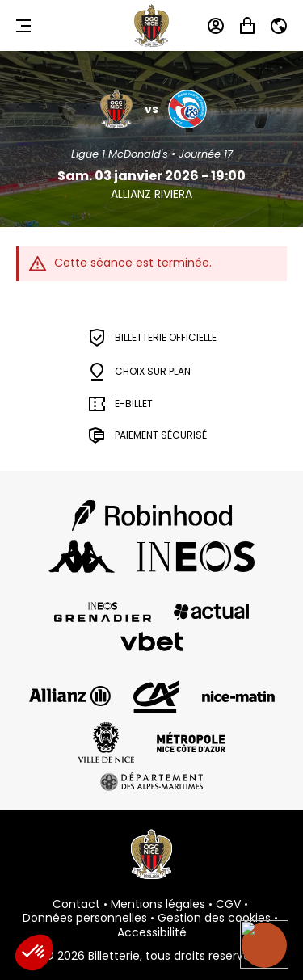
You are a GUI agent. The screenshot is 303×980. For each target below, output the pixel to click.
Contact (76, 905)
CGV (228, 905)
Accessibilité (152, 933)
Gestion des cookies (214, 919)
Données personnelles (85, 919)
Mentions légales (158, 905)
